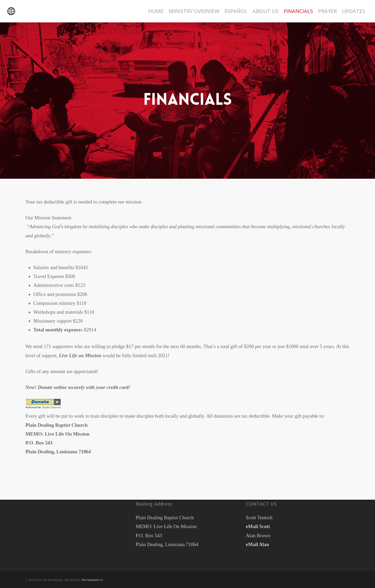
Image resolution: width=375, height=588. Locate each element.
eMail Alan (257, 544)
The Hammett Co (92, 580)
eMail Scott (258, 526)
